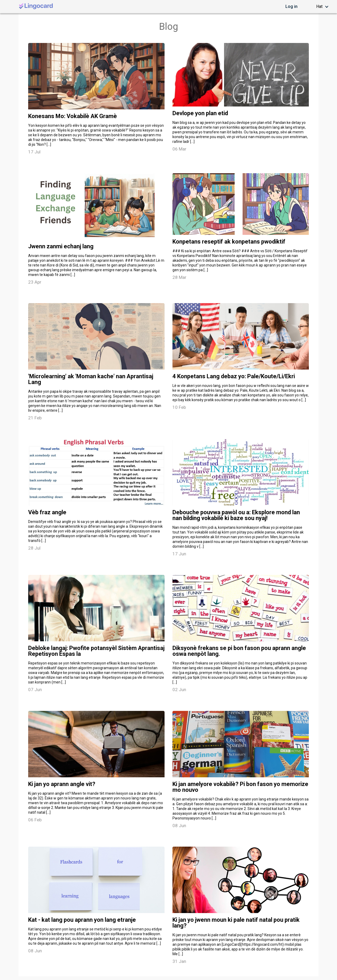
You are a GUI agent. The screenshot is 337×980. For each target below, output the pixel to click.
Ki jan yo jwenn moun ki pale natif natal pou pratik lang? (236, 923)
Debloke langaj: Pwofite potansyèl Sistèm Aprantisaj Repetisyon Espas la (96, 651)
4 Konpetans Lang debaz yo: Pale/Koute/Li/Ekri (234, 376)
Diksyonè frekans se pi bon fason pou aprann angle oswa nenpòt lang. (239, 651)
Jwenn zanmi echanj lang (61, 246)
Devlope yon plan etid (200, 113)
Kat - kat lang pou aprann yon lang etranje (82, 920)
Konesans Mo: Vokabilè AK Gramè (73, 116)
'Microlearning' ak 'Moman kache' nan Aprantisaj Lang (91, 379)
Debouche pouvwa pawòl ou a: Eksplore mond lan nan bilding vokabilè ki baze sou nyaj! (236, 515)
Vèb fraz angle (47, 512)
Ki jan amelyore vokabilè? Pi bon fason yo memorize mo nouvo (240, 787)
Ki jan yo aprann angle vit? (62, 784)
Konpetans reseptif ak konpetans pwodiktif (229, 242)
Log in (291, 7)
